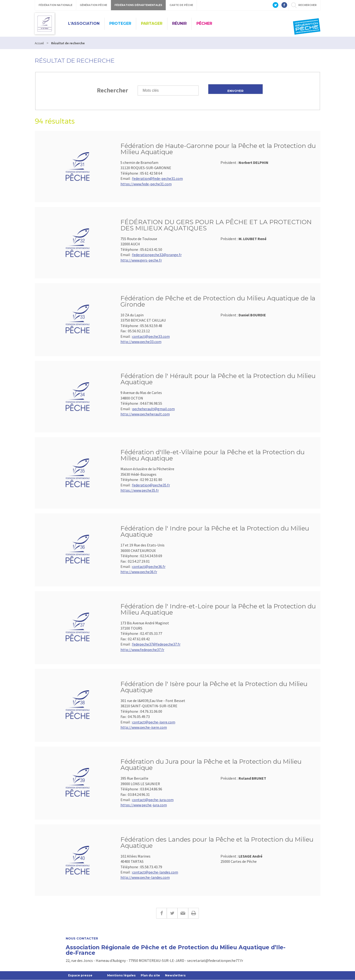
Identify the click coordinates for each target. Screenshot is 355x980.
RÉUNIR (179, 23)
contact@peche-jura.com (153, 800)
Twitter (172, 913)
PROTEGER (120, 23)
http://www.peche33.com (141, 342)
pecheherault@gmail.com (153, 409)
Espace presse (81, 975)
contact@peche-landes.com (155, 872)
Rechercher (112, 90)
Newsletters (179, 975)
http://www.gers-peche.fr (141, 260)
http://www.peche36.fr (139, 572)
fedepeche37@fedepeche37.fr (156, 644)
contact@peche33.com (151, 336)
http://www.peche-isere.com (144, 727)
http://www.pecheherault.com (145, 414)
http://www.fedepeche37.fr (142, 650)
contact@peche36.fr (149, 566)
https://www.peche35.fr (140, 490)
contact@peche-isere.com (154, 722)
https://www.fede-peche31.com (146, 184)
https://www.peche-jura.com (144, 805)
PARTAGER (152, 23)
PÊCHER (204, 23)
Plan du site (153, 975)
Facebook (161, 913)
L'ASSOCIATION (84, 23)
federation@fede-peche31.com (157, 178)
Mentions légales (123, 975)
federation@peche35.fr (151, 485)
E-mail (183, 913)
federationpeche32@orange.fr (157, 255)
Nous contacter (82, 938)
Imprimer (193, 913)
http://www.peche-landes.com (145, 877)
